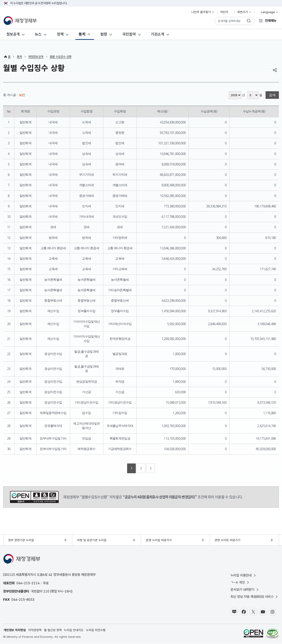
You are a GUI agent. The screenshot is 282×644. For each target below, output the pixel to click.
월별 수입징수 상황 (61, 57)
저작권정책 (35, 630)
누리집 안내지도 (74, 630)
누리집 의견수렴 (96, 630)
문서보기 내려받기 (245, 589)
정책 (60, 34)
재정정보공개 (36, 57)
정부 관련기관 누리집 (21, 540)
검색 (272, 95)
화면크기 (244, 12)
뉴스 (38, 34)
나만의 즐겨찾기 (203, 12)
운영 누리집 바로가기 (159, 540)
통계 (82, 34)
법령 (104, 34)
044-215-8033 (23, 599)
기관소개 (158, 34)
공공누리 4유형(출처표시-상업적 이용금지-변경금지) (34, 497)
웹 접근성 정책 (53, 630)
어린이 (226, 12)
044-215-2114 (28, 583)
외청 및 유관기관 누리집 (92, 540)
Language (268, 12)
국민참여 (129, 34)
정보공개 (13, 34)
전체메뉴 (271, 21)
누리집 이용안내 (243, 575)
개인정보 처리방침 (15, 630)
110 (46, 591)
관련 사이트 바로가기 (228, 540)
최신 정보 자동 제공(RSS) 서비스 (254, 597)
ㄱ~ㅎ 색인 (240, 582)
